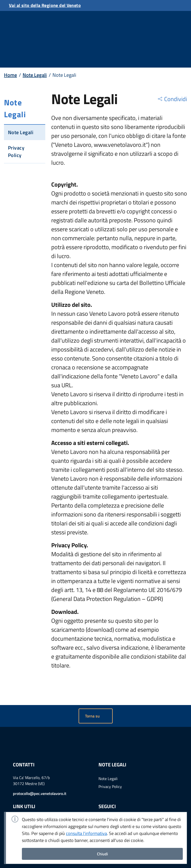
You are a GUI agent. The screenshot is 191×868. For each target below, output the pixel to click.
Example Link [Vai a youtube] (129, 797)
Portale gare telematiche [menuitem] (34, 804)
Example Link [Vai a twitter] (116, 797)
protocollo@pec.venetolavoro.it (40, 770)
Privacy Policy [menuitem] (110, 763)
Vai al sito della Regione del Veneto (45, 5)
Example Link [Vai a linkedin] (103, 797)
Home (10, 41)
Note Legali (35, 41)
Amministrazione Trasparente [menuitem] (38, 796)
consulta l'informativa (86, 833)
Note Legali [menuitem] (108, 755)
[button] (172, 65)
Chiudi (102, 854)
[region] (172, 65)
